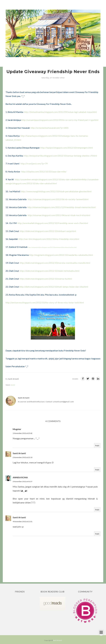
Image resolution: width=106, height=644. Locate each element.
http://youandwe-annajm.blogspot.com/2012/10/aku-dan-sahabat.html (49, 179)
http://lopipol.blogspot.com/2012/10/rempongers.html (67, 148)
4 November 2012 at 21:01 (22, 521)
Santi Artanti (19, 453)
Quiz (13, 385)
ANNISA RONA (20, 477)
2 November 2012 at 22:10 (22, 457)
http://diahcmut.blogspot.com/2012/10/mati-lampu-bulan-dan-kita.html (54, 287)
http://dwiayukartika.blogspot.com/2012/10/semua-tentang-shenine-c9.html (60, 156)
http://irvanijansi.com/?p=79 (34, 163)
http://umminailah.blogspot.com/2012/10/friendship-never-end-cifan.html (53, 223)
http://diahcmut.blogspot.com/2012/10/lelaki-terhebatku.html (50, 271)
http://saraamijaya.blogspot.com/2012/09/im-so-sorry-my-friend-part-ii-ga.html (60, 120)
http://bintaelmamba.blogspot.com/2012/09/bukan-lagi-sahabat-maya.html (60, 112)
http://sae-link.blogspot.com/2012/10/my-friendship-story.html (49, 239)
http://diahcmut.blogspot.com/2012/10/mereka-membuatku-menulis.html (55, 263)
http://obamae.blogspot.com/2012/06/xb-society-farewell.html (58, 199)
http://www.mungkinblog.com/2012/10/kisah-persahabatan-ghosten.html (56, 191)
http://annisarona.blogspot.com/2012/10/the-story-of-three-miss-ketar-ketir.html (45, 302)
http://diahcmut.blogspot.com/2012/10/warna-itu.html (46, 279)
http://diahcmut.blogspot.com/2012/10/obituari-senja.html (48, 231)
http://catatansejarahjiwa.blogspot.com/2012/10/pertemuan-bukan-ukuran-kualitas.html (52, 247)
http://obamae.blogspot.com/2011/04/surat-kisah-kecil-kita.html (59, 215)
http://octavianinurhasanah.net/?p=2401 (50, 128)
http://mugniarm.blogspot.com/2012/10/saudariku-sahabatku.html (61, 255)
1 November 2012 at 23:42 (22, 433)
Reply (97, 445)
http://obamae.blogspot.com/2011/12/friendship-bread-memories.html (61, 207)
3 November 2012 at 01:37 (22, 481)
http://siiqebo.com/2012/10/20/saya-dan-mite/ (44, 171)
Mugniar (17, 429)
